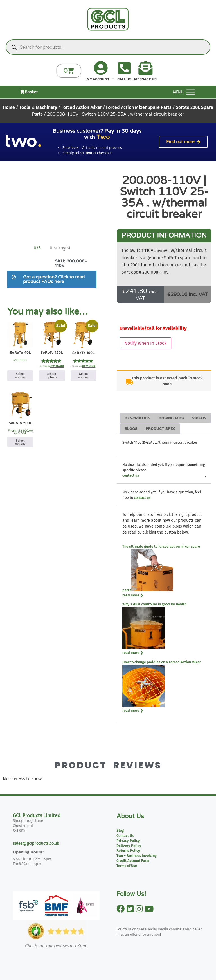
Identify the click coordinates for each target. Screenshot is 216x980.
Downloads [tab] (171, 418)
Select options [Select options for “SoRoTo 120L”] (52, 375)
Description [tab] (138, 418)
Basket (29, 92)
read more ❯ (133, 595)
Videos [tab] (199, 418)
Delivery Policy (129, 846)
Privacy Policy (128, 841)
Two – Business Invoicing (137, 856)
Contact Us (125, 836)
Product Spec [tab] (161, 428)
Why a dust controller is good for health (154, 604)
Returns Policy (128, 850)
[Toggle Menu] (191, 92)
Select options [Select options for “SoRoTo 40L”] (20, 375)
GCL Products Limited (37, 816)
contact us (131, 475)
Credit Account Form (133, 861)
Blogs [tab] (131, 428)
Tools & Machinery (38, 107)
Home (9, 107)
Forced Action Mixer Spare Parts (139, 107)
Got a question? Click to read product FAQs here (54, 279)
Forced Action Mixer (82, 107)
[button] (52, 279)
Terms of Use (127, 866)
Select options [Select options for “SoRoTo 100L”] (83, 375)
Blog (120, 830)
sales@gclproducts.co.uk (36, 843)
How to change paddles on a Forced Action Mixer (162, 662)
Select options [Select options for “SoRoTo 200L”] (20, 442)
